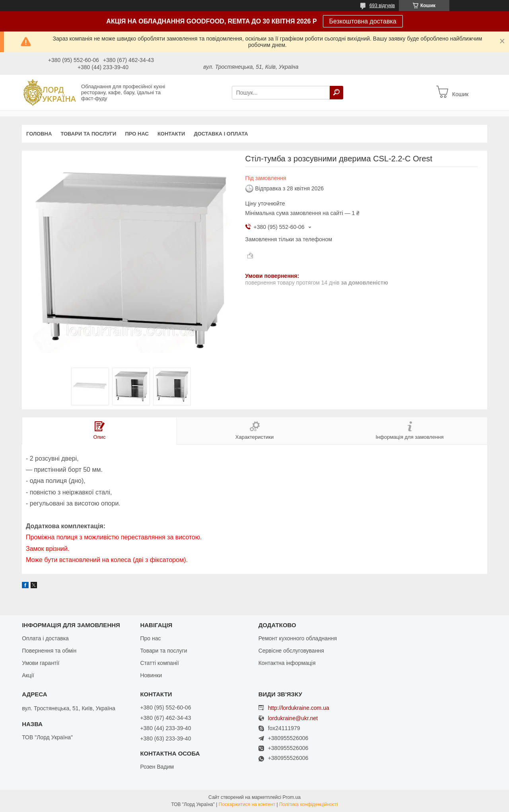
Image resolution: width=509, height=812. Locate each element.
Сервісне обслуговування (291, 651)
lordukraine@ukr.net (293, 718)
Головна (39, 134)
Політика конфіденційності (309, 804)
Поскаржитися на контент (247, 804)
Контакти (171, 134)
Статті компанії (159, 663)
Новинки (151, 675)
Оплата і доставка (45, 638)
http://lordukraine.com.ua (299, 708)
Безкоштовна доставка (363, 21)
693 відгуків (382, 6)
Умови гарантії (41, 663)
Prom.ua (292, 797)
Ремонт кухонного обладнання (298, 638)
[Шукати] (336, 93)
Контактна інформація (287, 663)
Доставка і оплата (221, 134)
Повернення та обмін (49, 651)
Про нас (137, 134)
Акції (28, 675)
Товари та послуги (88, 134)
